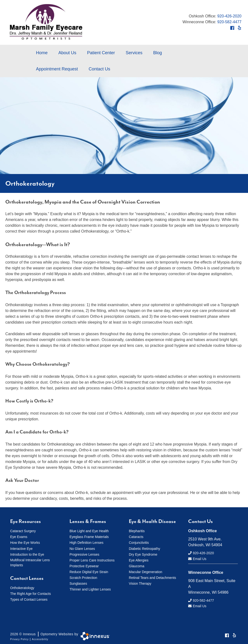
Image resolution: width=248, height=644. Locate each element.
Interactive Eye (21, 548)
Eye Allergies (139, 560)
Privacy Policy (19, 637)
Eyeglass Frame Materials (89, 537)
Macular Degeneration (146, 572)
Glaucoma (137, 566)
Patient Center (101, 53)
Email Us (197, 558)
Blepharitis (137, 531)
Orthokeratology (22, 587)
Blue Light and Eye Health (89, 531)
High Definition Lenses (86, 543)
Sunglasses (78, 583)
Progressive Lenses (84, 554)
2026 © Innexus (44, 632)
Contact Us (99, 69)
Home (42, 53)
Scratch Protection (83, 577)
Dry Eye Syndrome (143, 554)
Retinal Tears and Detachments (152, 577)
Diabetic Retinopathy (144, 548)
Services (134, 53)
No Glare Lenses (82, 548)
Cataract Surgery (23, 531)
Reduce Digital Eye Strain (89, 572)
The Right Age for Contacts (31, 593)
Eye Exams (19, 537)
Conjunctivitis (139, 543)
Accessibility (40, 637)
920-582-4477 (229, 22)
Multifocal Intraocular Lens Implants (30, 562)
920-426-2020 (229, 16)
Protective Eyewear (84, 566)
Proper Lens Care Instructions (92, 560)
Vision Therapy (140, 583)
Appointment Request (57, 69)
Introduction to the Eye (27, 554)
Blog (157, 53)
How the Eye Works (25, 543)
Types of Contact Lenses (29, 599)
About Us (67, 53)
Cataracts (136, 537)
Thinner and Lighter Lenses (90, 589)
